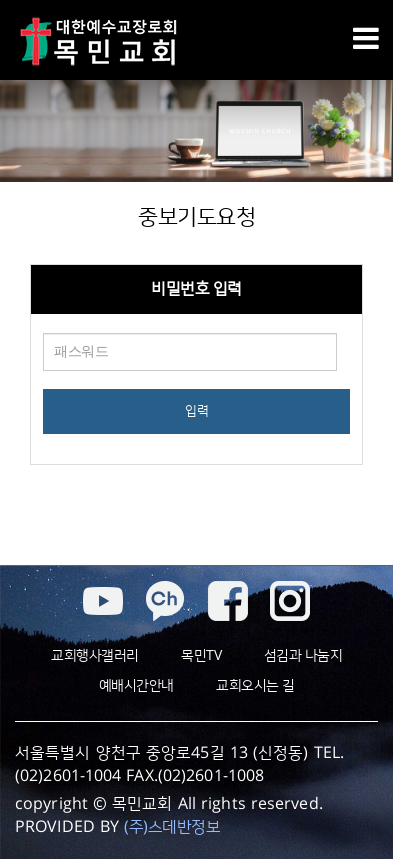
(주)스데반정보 (172, 827)
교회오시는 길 (255, 686)
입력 (196, 411)
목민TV (201, 656)
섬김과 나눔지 (303, 656)
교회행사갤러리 (95, 656)
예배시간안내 (136, 686)
